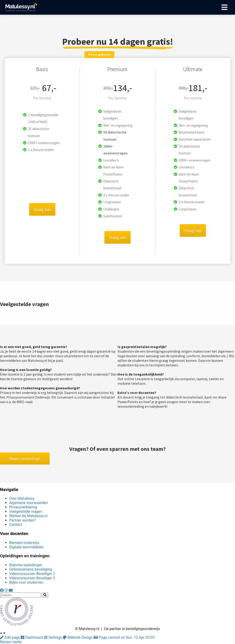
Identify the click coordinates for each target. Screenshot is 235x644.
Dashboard (32, 637)
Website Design (78, 637)
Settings (53, 637)
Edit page (10, 637)
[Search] (45, 595)
